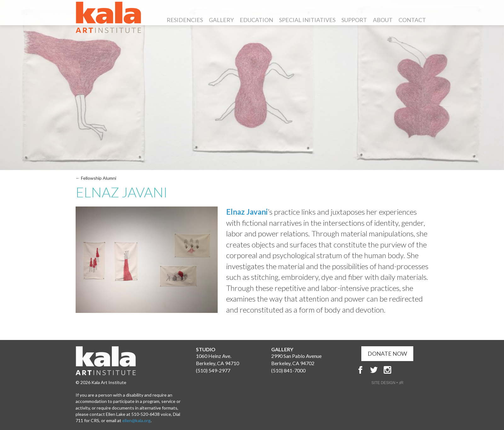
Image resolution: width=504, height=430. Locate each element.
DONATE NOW (387, 354)
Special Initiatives (307, 20)
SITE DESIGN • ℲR (387, 383)
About (383, 20)
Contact (412, 20)
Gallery (221, 20)
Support (354, 20)
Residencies (185, 20)
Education (256, 20)
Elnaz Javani (247, 212)
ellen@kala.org (136, 420)
